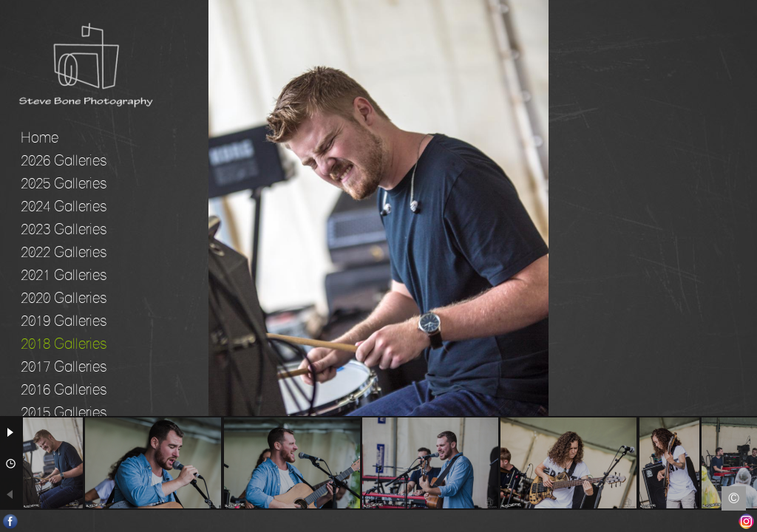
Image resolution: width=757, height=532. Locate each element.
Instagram (746, 521)
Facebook (11, 521)
